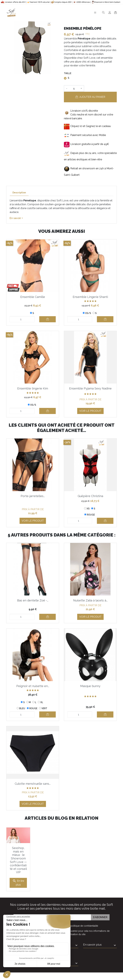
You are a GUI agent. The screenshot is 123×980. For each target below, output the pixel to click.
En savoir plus (92, 944)
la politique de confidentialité (83, 926)
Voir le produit (90, 411)
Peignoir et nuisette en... (33, 686)
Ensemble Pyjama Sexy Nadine (90, 388)
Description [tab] (19, 192)
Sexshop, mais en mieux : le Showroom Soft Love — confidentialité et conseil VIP (18, 860)
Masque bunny (90, 686)
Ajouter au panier (90, 97)
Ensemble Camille (33, 297)
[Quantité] (74, 89)
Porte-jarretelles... (33, 496)
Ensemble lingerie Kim (33, 388)
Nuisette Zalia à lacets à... (90, 600)
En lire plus (18, 883)
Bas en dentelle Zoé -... (33, 600)
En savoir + (16, 218)
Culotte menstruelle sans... (33, 784)
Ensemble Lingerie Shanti (90, 297)
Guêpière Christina (90, 496)
